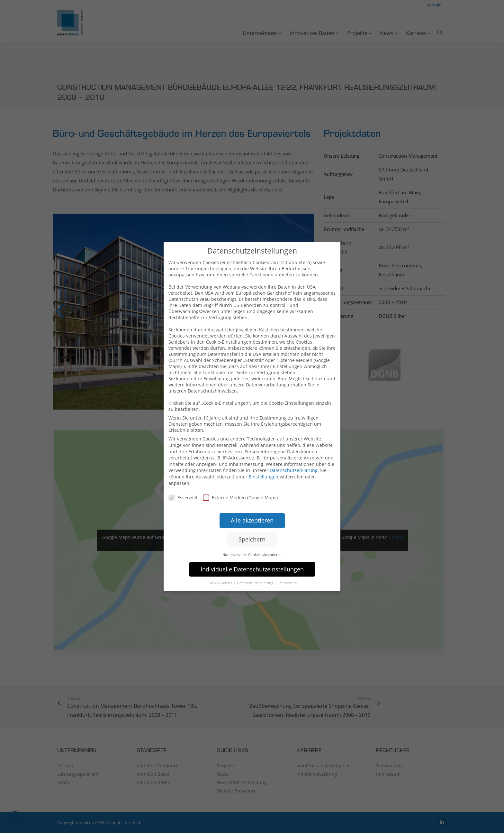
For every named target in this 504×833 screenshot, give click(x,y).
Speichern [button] (252, 535)
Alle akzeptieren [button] (252, 516)
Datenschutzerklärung (294, 466)
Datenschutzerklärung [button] (256, 578)
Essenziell (184, 493)
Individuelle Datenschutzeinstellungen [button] (252, 564)
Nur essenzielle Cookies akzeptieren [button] (252, 550)
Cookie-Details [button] (220, 578)
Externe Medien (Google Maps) (240, 493)
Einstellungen (264, 472)
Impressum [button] (288, 578)
